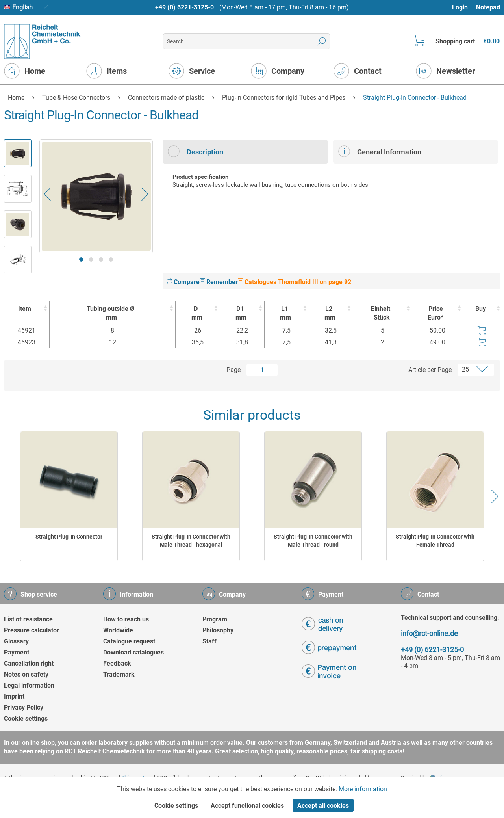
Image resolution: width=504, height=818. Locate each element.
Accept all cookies (323, 806)
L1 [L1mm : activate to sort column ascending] (285, 313)
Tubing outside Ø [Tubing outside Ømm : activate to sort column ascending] (110, 313)
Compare (183, 282)
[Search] (322, 41)
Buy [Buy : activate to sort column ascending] (481, 309)
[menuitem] (464, 7)
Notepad (488, 7)
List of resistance (28, 619)
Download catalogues (133, 652)
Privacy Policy (24, 707)
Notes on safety (26, 674)
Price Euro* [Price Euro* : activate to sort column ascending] (435, 313)
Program (215, 619)
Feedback (117, 663)
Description (195, 151)
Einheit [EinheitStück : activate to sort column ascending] (381, 313)
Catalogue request (129, 641)
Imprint (14, 696)
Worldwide (118, 630)
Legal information (29, 685)
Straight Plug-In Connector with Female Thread (435, 541)
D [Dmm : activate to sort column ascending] (196, 313)
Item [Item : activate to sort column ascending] (25, 309)
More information (363, 789)
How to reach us (126, 619)
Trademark (119, 674)
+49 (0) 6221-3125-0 (184, 7)
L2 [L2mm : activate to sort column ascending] (329, 313)
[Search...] (246, 41)
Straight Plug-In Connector (69, 537)
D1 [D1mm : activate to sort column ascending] (240, 313)
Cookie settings (26, 719)
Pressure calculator (31, 630)
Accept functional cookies (247, 806)
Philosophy (218, 630)
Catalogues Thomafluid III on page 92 (295, 282)
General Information (380, 151)
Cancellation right (29, 663)
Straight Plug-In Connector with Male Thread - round (313, 541)
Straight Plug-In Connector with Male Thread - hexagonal (191, 541)
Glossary (16, 641)
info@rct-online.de (429, 633)
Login (460, 7)
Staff (209, 641)
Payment (17, 652)
